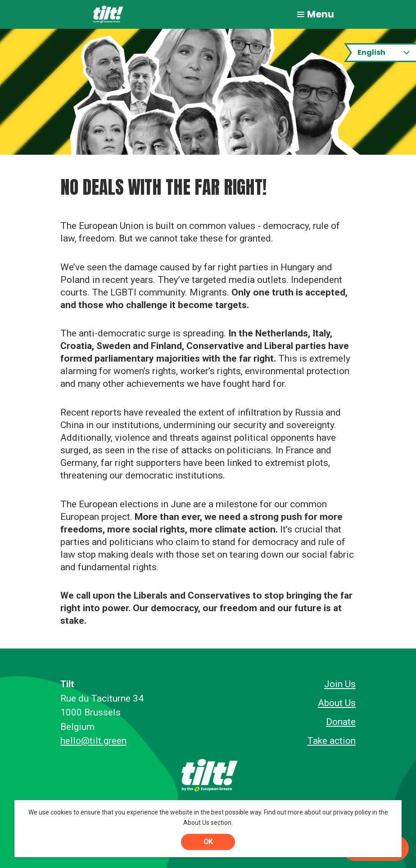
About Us (337, 703)
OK (208, 842)
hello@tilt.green (93, 741)
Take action (331, 741)
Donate (341, 722)
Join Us (340, 684)
